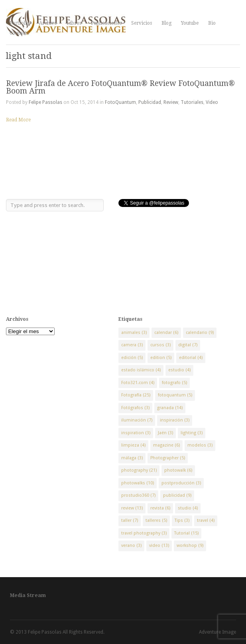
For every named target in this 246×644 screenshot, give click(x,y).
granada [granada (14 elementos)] (170, 408)
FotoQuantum (120, 102)
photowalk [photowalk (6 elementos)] (178, 470)
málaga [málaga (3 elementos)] (132, 458)
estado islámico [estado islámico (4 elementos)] (141, 370)
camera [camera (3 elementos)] (132, 345)
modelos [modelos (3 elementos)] (200, 445)
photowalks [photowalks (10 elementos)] (138, 483)
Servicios (142, 23)
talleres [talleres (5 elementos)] (156, 520)
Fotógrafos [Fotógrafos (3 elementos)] (135, 408)
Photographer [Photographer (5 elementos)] (168, 458)
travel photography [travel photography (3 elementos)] (144, 533)
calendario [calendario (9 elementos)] (200, 333)
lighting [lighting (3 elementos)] (192, 433)
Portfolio (20, 23)
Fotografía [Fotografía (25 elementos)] (136, 395)
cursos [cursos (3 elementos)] (160, 345)
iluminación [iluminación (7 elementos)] (137, 420)
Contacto (20, 33)
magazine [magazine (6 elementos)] (166, 445)
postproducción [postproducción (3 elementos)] (181, 483)
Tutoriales (192, 102)
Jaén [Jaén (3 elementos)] (165, 433)
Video (212, 102)
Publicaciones (106, 23)
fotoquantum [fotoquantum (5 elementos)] (175, 395)
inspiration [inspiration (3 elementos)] (136, 433)
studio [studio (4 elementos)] (188, 508)
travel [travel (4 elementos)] (206, 520)
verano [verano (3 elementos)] (131, 545)
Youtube (190, 23)
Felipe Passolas (45, 102)
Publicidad (150, 102)
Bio (212, 23)
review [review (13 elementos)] (132, 508)
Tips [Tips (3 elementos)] (182, 520)
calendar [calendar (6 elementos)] (166, 333)
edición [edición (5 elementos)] (132, 358)
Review (171, 102)
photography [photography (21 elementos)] (139, 470)
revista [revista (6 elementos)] (160, 508)
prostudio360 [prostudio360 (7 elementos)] (138, 495)
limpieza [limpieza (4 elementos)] (133, 445)
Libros (74, 23)
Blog (166, 23)
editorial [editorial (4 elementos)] (191, 358)
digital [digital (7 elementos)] (188, 345)
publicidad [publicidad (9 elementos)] (177, 495)
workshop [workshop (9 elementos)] (190, 545)
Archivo (48, 23)
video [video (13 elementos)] (159, 545)
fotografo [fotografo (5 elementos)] (174, 383)
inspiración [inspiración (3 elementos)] (175, 420)
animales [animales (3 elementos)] (134, 333)
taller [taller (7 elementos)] (130, 520)
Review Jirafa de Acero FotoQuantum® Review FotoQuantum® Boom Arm (120, 87)
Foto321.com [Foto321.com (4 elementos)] (138, 383)
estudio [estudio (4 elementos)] (179, 370)
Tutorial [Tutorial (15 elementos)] (186, 533)
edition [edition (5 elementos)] (161, 358)
